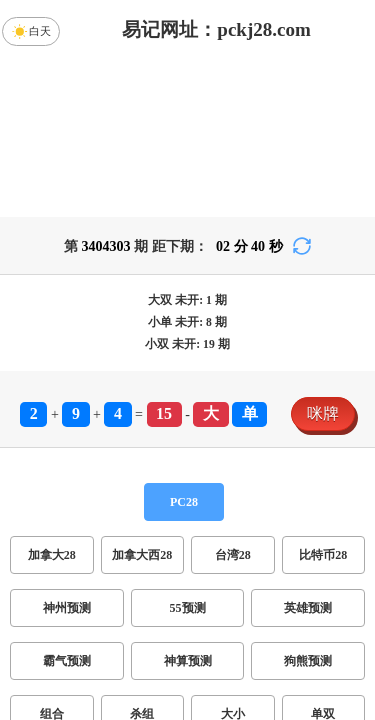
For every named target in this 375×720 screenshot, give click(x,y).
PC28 (184, 502)
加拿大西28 (142, 555)
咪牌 (323, 413)
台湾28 (233, 555)
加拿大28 (52, 555)
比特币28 (323, 555)
